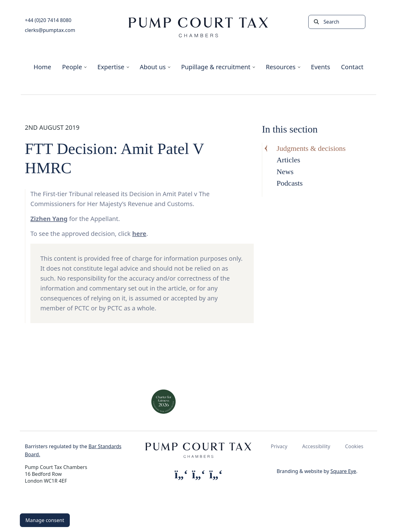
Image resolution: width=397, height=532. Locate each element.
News (285, 172)
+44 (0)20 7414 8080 (48, 20)
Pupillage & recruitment (216, 67)
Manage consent (45, 520)
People (72, 67)
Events (321, 67)
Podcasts (290, 183)
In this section (290, 129)
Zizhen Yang (49, 219)
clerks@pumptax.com (50, 30)
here (139, 234)
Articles (288, 160)
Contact (352, 67)
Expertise (111, 67)
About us (153, 67)
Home (42, 67)
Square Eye (343, 471)
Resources (281, 67)
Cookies (354, 446)
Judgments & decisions (311, 148)
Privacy (279, 446)
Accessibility (316, 446)
